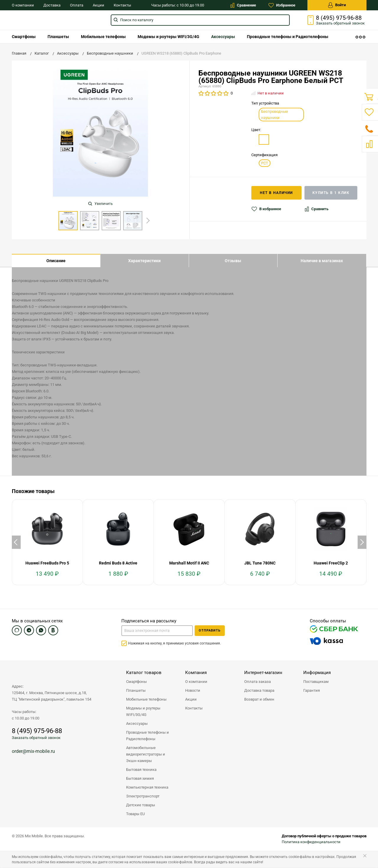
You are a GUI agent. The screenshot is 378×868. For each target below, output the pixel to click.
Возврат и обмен (259, 700)
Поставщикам (316, 682)
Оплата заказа (258, 682)
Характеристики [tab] (144, 261)
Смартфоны (24, 37)
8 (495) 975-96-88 (339, 18)
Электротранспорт (143, 796)
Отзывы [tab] (233, 261)
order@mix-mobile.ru (33, 752)
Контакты (122, 5)
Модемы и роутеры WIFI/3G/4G (168, 37)
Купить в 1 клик (331, 193)
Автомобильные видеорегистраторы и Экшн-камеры (146, 754)
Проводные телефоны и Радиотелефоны (288, 37)
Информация (317, 673)
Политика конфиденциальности (311, 842)
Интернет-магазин (263, 673)
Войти (337, 5)
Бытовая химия (140, 779)
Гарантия (312, 691)
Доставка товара (259, 691)
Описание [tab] (56, 261)
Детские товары (141, 805)
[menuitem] (24, 37)
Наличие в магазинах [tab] (322, 261)
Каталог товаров (144, 673)
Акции (98, 5)
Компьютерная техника (147, 788)
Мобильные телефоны (103, 37)
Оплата (77, 5)
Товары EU (135, 814)
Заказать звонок (340, 23)
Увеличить (101, 204)
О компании (23, 5)
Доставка (52, 5)
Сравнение (243, 5)
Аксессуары (223, 37)
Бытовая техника (141, 770)
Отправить (210, 631)
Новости (193, 691)
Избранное (282, 5)
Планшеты (58, 37)
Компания (196, 673)
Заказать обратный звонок (36, 738)
